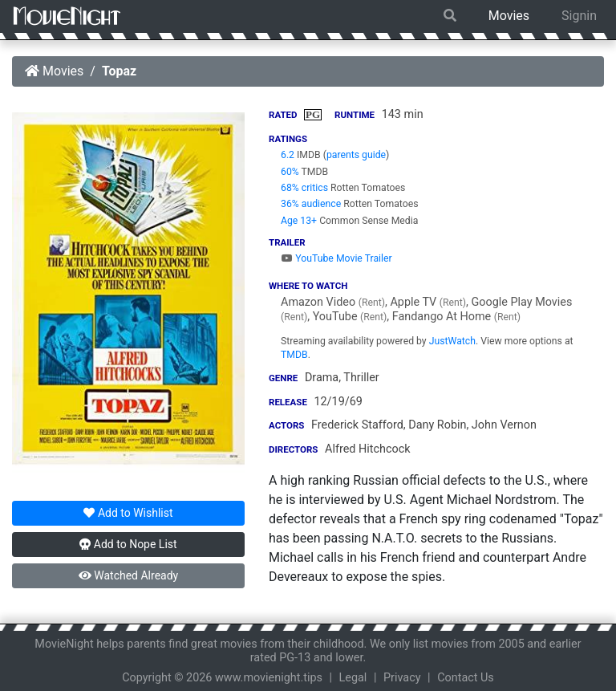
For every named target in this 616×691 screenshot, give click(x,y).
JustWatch (452, 341)
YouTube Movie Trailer (336, 258)
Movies (509, 16)
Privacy (402, 678)
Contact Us (466, 678)
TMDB (294, 355)
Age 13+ (299, 221)
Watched (128, 575)
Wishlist (128, 513)
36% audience (311, 204)
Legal (353, 678)
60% (290, 172)
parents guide (356, 155)
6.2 (288, 155)
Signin (579, 16)
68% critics (304, 188)
